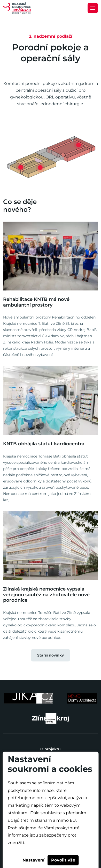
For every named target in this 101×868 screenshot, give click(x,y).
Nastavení (33, 860)
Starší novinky (50, 655)
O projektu (50, 749)
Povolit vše (63, 860)
